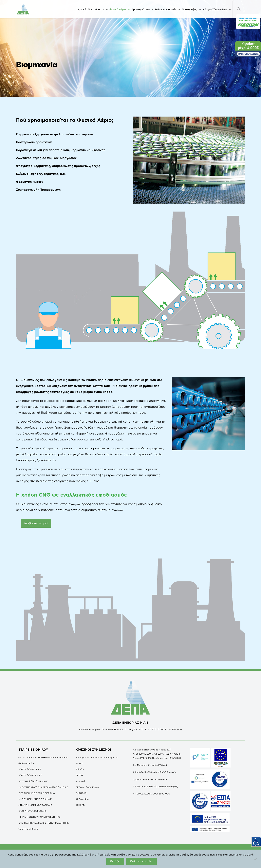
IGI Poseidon (82, 799)
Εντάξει (115, 861)
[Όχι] (256, 859)
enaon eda (81, 781)
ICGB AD (80, 805)
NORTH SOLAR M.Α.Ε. (30, 769)
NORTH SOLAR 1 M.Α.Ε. (31, 775)
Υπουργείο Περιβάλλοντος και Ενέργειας (97, 757)
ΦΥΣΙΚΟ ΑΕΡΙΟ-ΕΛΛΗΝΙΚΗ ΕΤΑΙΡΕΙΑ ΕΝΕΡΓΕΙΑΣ (43, 757)
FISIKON (80, 769)
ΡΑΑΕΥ (79, 763)
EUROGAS (81, 793)
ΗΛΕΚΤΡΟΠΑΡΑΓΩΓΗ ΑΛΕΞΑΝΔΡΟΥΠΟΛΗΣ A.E (43, 787)
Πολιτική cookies (141, 861)
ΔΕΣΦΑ (79, 775)
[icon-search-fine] (239, 9)
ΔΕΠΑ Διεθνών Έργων (87, 787)
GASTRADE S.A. (27, 763)
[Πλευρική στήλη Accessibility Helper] (256, 840)
